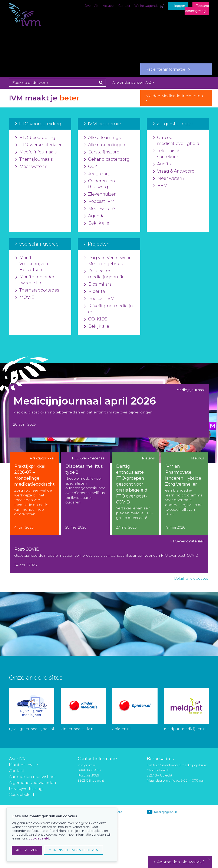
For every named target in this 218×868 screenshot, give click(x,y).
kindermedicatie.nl (78, 729)
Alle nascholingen (105, 145)
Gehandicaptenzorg (107, 159)
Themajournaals (34, 159)
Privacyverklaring (26, 789)
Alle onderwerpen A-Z (133, 82)
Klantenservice (23, 765)
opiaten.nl (121, 729)
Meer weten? (31, 167)
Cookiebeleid (22, 795)
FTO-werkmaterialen (39, 145)
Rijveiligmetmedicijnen (108, 309)
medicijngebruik (165, 812)
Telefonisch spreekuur (167, 154)
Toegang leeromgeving (197, 8)
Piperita (95, 292)
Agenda (94, 216)
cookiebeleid (39, 838)
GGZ (91, 167)
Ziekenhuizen (100, 194)
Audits (162, 164)
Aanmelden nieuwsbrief (32, 777)
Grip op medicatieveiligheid (176, 141)
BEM (160, 186)
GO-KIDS (96, 319)
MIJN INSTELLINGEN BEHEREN (73, 850)
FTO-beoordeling (35, 138)
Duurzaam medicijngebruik (104, 274)
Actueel (109, 6)
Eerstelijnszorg (102, 152)
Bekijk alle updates (191, 578)
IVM (30, 24)
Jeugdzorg (97, 174)
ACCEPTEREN (27, 850)
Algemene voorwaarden (32, 783)
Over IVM (92, 6)
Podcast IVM (99, 202)
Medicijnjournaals (36, 152)
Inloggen (178, 6)
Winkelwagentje (146, 6)
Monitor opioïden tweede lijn (35, 280)
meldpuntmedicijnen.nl (185, 729)
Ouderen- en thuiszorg (100, 184)
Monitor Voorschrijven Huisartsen (32, 264)
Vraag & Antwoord (174, 171)
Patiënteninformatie (168, 69)
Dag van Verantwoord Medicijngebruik (109, 261)
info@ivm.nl (87, 765)
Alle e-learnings (102, 138)
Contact (124, 6)
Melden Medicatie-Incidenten (176, 98)
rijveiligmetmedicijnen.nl (32, 729)
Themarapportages (37, 290)
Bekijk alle (97, 223)
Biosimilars (98, 284)
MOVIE (25, 297)
